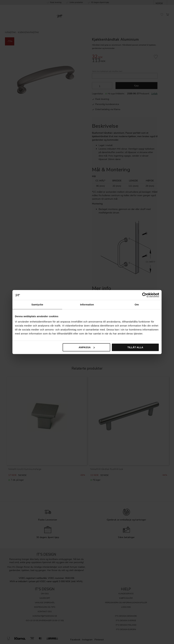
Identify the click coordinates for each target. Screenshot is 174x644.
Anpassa (87, 347)
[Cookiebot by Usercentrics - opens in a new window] (145, 295)
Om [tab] (137, 305)
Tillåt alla (135, 347)
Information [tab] (87, 305)
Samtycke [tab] (37, 305)
